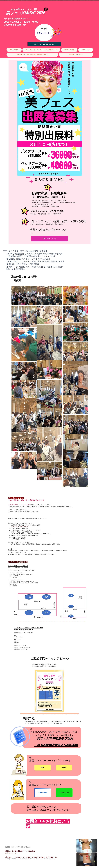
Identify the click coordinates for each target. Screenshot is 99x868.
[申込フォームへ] (49, 239)
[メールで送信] (43, 793)
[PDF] (43, 768)
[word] (64, 768)
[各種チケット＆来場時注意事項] (44, 44)
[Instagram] (46, 9)
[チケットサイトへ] (44, 33)
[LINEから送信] (64, 793)
